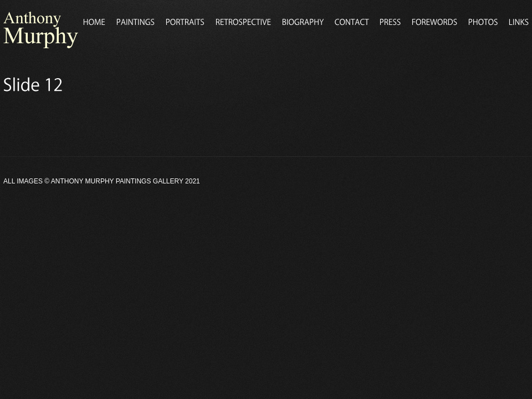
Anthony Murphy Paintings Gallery (117, 181)
